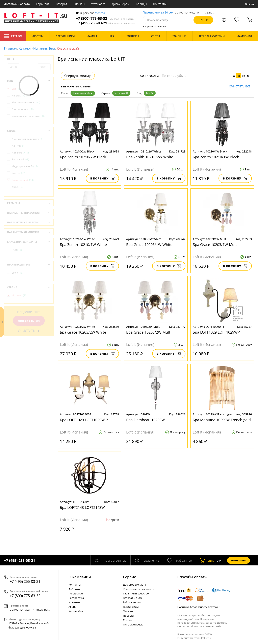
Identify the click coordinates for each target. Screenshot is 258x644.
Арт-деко (20, 153)
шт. (207, 560)
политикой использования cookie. (201, 626)
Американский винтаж (28, 139)
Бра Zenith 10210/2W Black (83, 157)
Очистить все (240, 87)
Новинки (74, 602)
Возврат (61, 4)
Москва (100, 13)
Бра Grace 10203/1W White (149, 245)
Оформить (238, 561)
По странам (76, 593)
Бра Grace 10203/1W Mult (215, 245)
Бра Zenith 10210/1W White (83, 245)
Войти (249, 4)
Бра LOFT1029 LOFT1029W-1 (217, 332)
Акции (72, 607)
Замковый (20, 159)
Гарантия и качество (136, 593)
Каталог (13, 36)
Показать (29, 321)
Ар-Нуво (19, 146)
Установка (98, 4)
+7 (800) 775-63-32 (105, 18)
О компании (80, 577)
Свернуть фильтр (78, 76)
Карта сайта (76, 611)
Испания (40, 48)
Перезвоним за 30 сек (158, 13)
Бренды (141, 4)
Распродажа (76, 598)
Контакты (160, 4)
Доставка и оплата (17, 4)
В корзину (102, 178)
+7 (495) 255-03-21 (105, 23)
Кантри (19, 173)
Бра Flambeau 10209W (146, 420)
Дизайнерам (121, 4)
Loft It (18, 273)
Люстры (20, 96)
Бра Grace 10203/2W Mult (148, 332)
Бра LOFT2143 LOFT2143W (82, 507)
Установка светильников (138, 589)
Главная (10, 48)
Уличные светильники (29, 116)
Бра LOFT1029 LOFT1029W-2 (84, 420)
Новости (128, 616)
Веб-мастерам (132, 602)
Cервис (129, 577)
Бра (52, 48)
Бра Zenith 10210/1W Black (216, 157)
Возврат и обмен (134, 598)
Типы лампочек (133, 624)
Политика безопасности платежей (199, 607)
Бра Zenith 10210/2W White (150, 157)
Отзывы (79, 4)
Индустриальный (25, 166)
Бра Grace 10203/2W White (83, 332)
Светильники (23, 109)
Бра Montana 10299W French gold (222, 420)
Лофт (18, 187)
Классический (83, 93)
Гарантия (43, 4)
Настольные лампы (26, 102)
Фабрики (74, 589)
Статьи (127, 620)
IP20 (17, 250)
